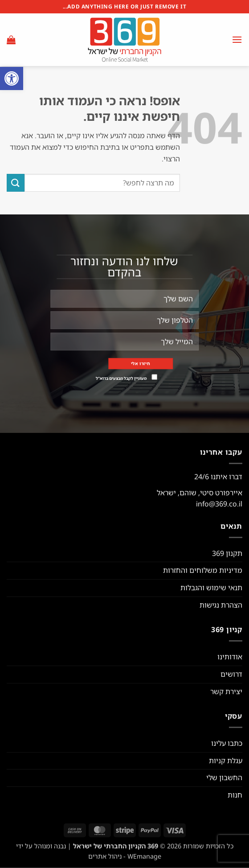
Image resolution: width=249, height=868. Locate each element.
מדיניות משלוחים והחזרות (203, 570)
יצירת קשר (226, 691)
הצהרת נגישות (221, 605)
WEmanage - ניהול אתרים (125, 856)
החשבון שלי (224, 777)
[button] (12, 78)
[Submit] (16, 183)
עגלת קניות (226, 761)
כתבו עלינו (227, 743)
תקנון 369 (227, 553)
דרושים (231, 674)
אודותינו (230, 657)
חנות (235, 795)
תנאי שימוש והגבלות (211, 588)
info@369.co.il (219, 504)
